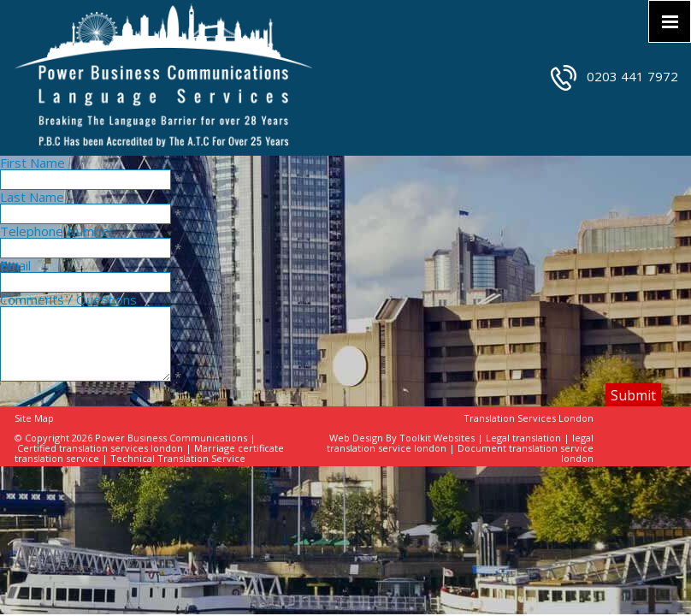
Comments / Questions (68, 299)
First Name (32, 163)
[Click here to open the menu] (670, 21)
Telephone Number (57, 231)
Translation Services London (529, 418)
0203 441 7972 (632, 76)
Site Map (34, 418)
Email (15, 265)
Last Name (32, 197)
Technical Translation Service (178, 458)
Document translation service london (526, 453)
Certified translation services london (100, 448)
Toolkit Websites (437, 438)
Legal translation (523, 438)
